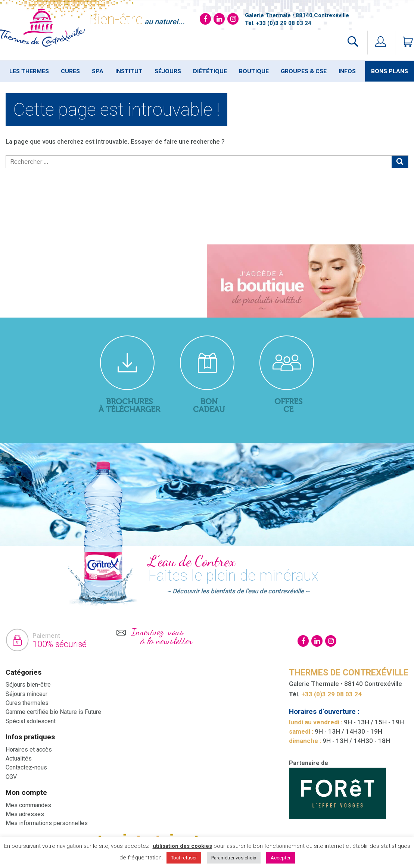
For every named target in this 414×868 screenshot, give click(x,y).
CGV (11, 777)
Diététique (210, 71)
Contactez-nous (26, 767)
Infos (347, 71)
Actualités (19, 758)
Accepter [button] (281, 858)
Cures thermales (27, 703)
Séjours (168, 71)
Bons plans (390, 71)
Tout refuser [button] (184, 858)
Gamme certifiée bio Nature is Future (53, 712)
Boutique (254, 71)
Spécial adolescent (31, 721)
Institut (129, 71)
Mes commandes (28, 805)
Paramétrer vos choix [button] (234, 858)
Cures (70, 71)
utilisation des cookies (182, 846)
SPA (98, 71)
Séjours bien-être (28, 685)
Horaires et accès (29, 750)
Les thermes (29, 71)
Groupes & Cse (304, 71)
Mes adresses (25, 814)
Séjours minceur (27, 694)
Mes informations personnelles (47, 823)
